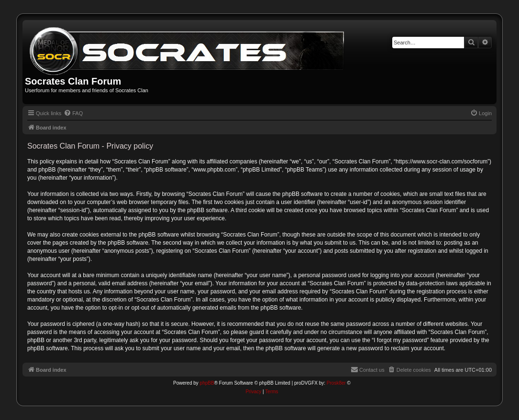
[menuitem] (73, 113)
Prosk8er (336, 383)
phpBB (207, 383)
